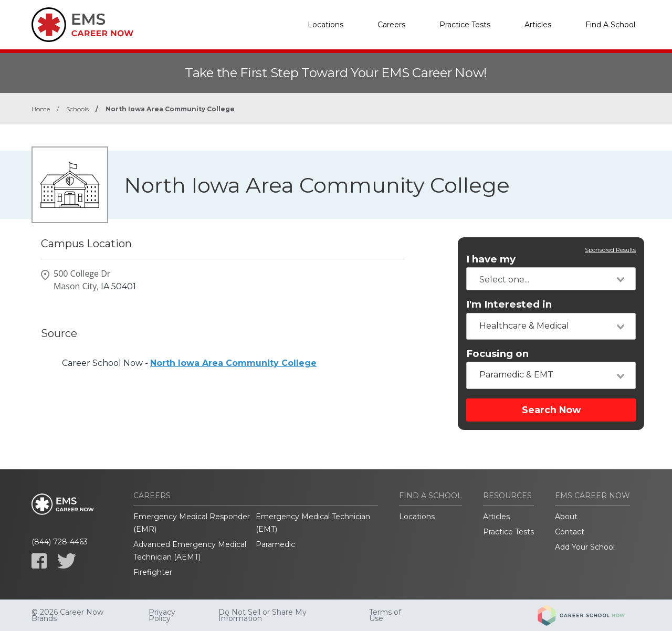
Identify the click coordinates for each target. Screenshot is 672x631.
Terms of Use (385, 615)
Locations (325, 25)
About (566, 517)
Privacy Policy (162, 615)
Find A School (610, 25)
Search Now (551, 410)
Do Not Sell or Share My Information (262, 615)
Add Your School (585, 547)
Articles (538, 25)
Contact (570, 532)
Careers (391, 25)
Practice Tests (465, 25)
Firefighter (153, 572)
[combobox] (551, 279)
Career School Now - (189, 363)
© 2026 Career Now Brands (67, 615)
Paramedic (275, 544)
